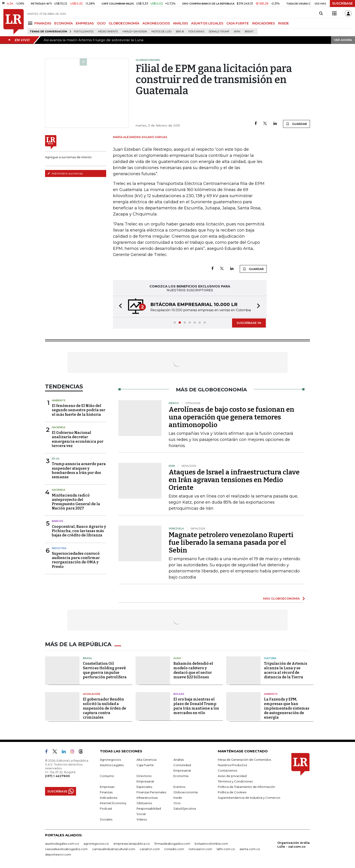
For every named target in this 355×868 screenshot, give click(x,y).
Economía (181, 776)
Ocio (177, 803)
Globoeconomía (186, 792)
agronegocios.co (96, 844)
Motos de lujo (161, 32)
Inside (178, 798)
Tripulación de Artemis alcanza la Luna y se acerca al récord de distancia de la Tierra (286, 670)
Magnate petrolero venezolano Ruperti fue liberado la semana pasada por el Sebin (231, 543)
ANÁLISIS (180, 23)
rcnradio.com (174, 849)
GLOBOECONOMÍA (124, 23)
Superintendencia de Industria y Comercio (249, 798)
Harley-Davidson (135, 32)
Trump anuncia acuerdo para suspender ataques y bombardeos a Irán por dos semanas (79, 470)
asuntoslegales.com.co (62, 844)
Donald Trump (219, 32)
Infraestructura (147, 798)
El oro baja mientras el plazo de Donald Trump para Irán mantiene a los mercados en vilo (196, 706)
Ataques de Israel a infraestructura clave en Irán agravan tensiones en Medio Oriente (234, 480)
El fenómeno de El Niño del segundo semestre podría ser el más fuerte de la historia (79, 410)
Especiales (144, 787)
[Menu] (31, 23)
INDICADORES (263, 23)
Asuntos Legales (112, 765)
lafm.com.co (226, 849)
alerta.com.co (250, 849)
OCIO (101, 23)
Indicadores (109, 798)
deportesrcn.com (58, 854)
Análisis (179, 760)
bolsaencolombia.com (211, 844)
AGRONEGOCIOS (156, 23)
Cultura (270, 658)
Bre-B (180, 32)
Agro (177, 658)
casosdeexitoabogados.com (66, 849)
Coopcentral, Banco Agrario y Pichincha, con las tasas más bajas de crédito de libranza (79, 531)
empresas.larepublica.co (132, 844)
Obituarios (144, 803)
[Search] (321, 14)
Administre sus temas (65, 173)
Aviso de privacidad (232, 776)
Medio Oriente (108, 32)
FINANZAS (43, 23)
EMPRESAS (85, 23)
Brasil (88, 658)
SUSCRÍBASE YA (249, 323)
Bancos (58, 521)
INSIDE (283, 23)
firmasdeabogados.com (172, 844)
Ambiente (59, 400)
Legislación (91, 694)
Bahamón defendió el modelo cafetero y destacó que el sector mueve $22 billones (193, 670)
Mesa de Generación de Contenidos (244, 760)
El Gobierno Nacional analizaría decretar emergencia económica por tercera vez (78, 439)
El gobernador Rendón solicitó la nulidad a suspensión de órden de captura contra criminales (104, 708)
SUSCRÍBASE (342, 3)
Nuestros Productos (232, 765)
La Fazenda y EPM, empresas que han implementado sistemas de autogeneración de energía (287, 708)
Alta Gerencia (146, 760)
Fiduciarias (196, 32)
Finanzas (106, 792)
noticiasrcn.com (200, 849)
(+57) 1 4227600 (57, 776)
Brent (249, 32)
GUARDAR (296, 124)
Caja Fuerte (145, 765)
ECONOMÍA (64, 23)
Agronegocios (110, 760)
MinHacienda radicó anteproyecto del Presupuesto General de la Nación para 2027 (76, 502)
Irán (237, 32)
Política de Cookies (232, 792)
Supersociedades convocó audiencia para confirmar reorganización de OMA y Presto (76, 560)
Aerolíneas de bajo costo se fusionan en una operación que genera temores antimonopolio (231, 417)
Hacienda (59, 427)
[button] (119, 307)
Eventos (179, 787)
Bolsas (179, 694)
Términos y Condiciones (235, 781)
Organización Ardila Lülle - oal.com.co (294, 845)
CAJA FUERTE (238, 23)
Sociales (106, 819)
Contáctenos (227, 770)
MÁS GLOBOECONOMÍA (281, 598)
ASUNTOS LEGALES (207, 23)
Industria (59, 548)
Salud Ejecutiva (185, 808)
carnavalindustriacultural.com (114, 849)
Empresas (107, 787)
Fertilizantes (84, 32)
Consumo (107, 776)
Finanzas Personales (151, 792)
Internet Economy (113, 803)
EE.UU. (56, 459)
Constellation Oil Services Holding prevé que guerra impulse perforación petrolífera (105, 670)
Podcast (106, 808)
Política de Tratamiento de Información (246, 787)
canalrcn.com (150, 849)
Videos (142, 819)
